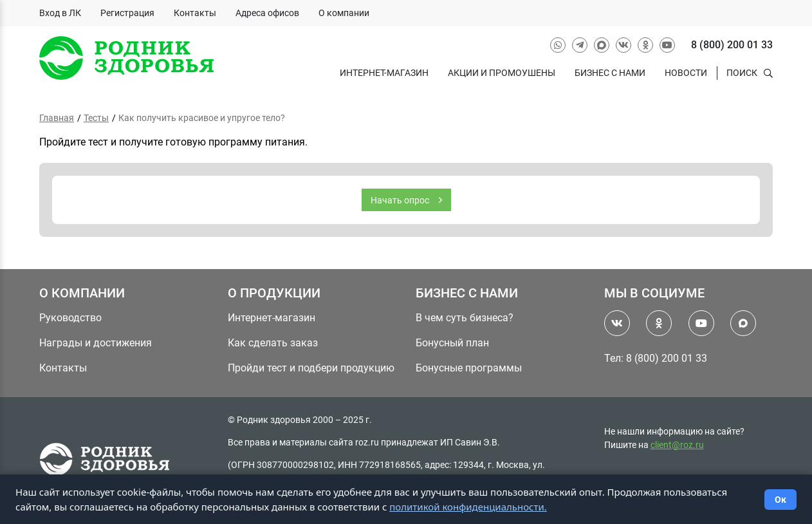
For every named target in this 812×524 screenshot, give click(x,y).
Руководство (70, 318)
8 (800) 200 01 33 (732, 45)
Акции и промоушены (502, 73)
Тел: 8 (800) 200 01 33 (656, 358)
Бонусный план (452, 343)
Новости (686, 73)
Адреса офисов (267, 13)
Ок (780, 500)
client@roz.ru (677, 445)
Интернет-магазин (384, 73)
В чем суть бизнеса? (465, 318)
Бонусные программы (469, 368)
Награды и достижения (96, 343)
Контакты (195, 13)
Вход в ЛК (60, 13)
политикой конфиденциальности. (468, 507)
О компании (344, 13)
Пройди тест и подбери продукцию (311, 368)
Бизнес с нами (610, 73)
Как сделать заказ (273, 343)
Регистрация (127, 13)
